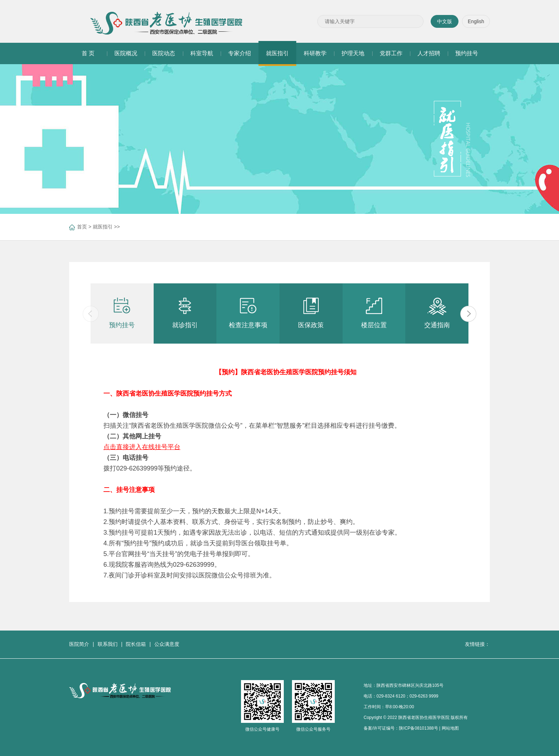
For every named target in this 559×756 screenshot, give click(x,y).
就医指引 (103, 227)
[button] (468, 314)
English (476, 21)
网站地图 (450, 728)
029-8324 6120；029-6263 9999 (407, 696)
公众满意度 (167, 644)
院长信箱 (136, 644)
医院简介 (79, 644)
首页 (82, 227)
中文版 (445, 21)
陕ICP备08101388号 (418, 728)
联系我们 (108, 644)
